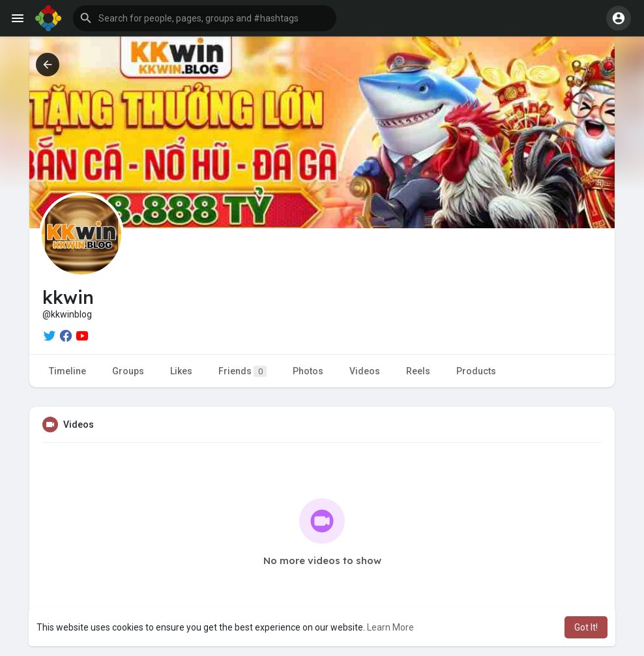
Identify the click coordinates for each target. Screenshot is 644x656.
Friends (242, 371)
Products (476, 371)
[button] (205, 18)
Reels (418, 371)
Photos (308, 371)
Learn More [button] (390, 627)
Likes (181, 371)
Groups (128, 371)
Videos (365, 371)
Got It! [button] (586, 627)
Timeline (67, 371)
